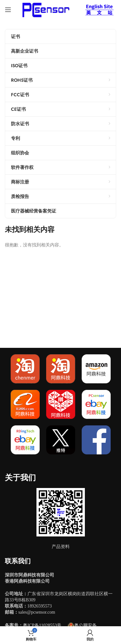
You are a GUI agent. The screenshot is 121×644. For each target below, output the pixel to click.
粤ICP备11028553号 (42, 625)
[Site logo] (45, 9)
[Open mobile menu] (8, 10)
